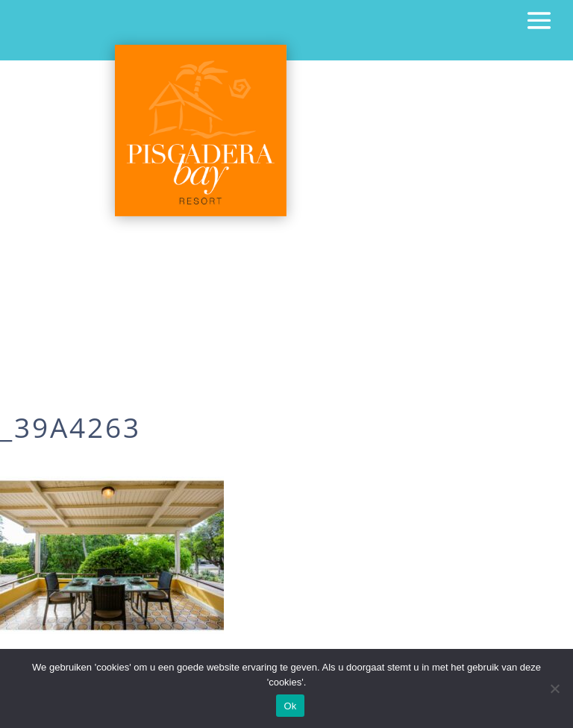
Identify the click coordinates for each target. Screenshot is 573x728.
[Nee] (554, 688)
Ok (290, 706)
